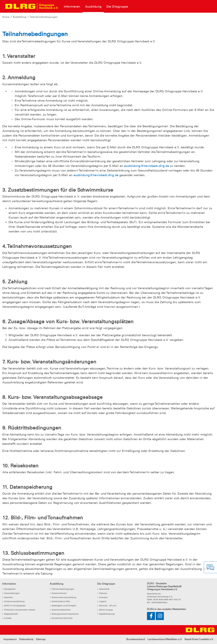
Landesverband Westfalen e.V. (165, 639)
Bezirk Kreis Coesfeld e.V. (199, 639)
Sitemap (41, 639)
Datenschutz (26, 639)
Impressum (10, 639)
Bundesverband (136, 639)
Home (6, 17)
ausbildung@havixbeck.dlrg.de (147, 166)
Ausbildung (20, 17)
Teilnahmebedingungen (44, 17)
